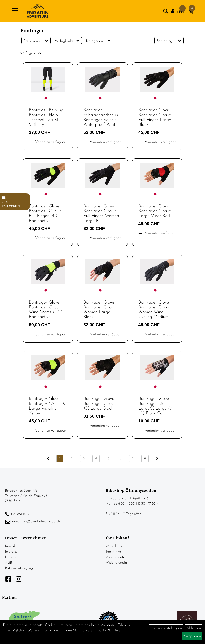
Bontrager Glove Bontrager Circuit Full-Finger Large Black (155, 117)
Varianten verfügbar (50, 142)
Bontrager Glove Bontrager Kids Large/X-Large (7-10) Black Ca (156, 406)
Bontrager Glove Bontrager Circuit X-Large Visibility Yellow (48, 406)
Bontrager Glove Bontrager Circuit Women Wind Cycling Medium (154, 310)
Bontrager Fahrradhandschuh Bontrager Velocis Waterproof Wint (101, 117)
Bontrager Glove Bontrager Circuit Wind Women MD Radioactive (46, 310)
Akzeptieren (192, 636)
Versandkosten (116, 557)
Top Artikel (114, 552)
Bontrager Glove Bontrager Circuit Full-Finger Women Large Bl (101, 214)
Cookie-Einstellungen (166, 628)
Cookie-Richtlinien (109, 630)
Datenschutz (14, 557)
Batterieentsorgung (19, 568)
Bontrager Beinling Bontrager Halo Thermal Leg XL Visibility (46, 117)
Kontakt (11, 546)
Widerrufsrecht (116, 563)
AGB (9, 563)
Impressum (13, 552)
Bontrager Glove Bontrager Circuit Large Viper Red (154, 211)
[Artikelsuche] (166, 12)
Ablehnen (194, 628)
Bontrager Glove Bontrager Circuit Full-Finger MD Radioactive (45, 214)
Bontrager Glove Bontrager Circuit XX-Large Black (100, 403)
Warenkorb (114, 546)
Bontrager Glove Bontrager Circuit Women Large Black (100, 310)
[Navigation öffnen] (15, 11)
